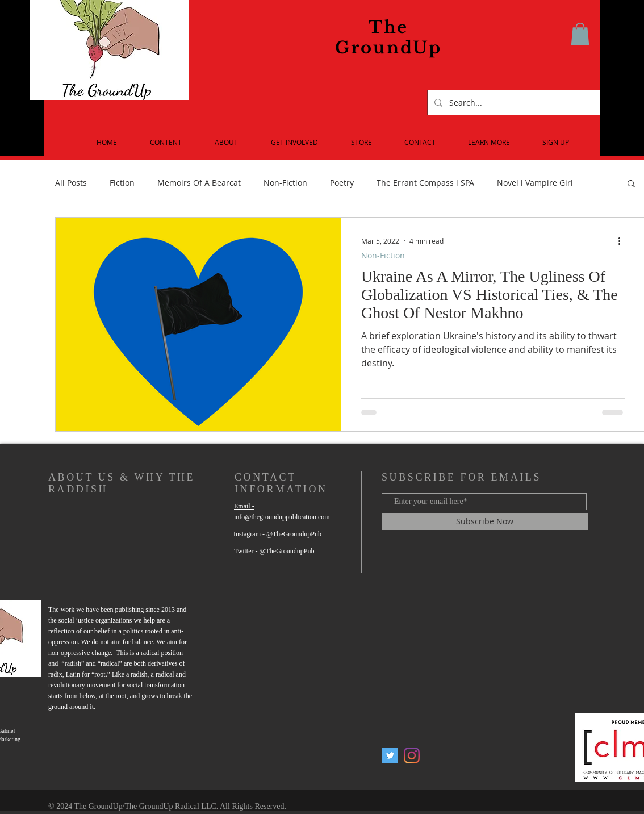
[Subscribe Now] (485, 521)
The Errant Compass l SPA (425, 183)
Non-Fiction (285, 183)
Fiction (122, 183)
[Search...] (513, 103)
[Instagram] (412, 755)
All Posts (71, 183)
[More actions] (623, 241)
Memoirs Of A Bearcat (199, 183)
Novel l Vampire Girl (535, 183)
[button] (580, 34)
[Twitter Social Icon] (390, 755)
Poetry (342, 183)
